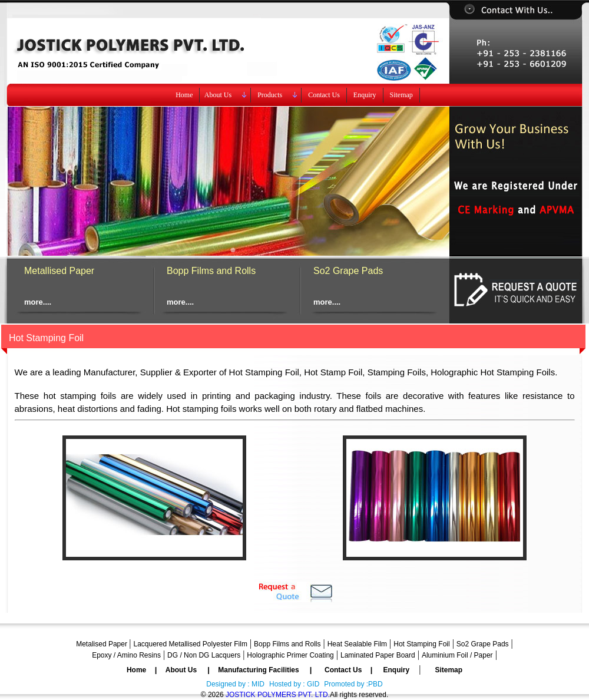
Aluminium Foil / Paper (457, 655)
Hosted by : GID (294, 684)
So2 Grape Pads (348, 271)
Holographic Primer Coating (290, 655)
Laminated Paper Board (378, 655)
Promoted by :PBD (353, 684)
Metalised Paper (102, 644)
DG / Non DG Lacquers (204, 655)
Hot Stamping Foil (421, 644)
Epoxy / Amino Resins (126, 655)
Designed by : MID (235, 684)
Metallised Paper (59, 271)
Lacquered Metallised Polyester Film (190, 644)
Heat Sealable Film (357, 644)
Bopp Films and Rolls (211, 271)
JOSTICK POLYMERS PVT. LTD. (278, 695)
